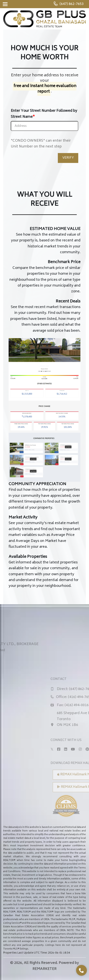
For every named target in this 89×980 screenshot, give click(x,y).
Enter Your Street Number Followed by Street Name (44, 114)
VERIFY (68, 158)
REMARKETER (44, 969)
